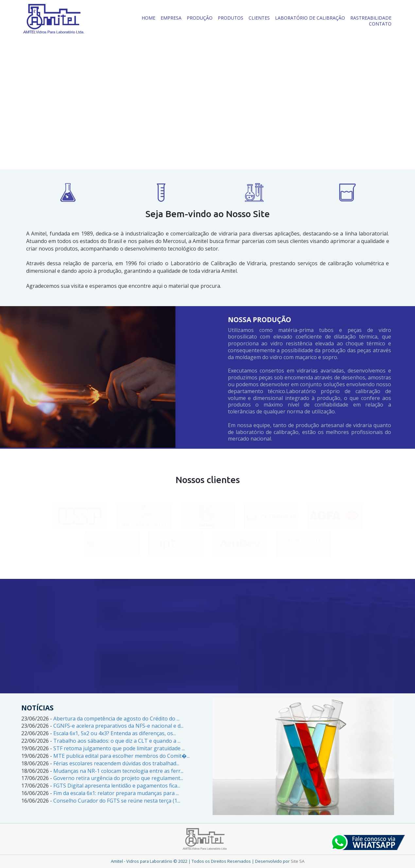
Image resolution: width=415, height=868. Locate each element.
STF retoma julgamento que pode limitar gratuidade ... (119, 748)
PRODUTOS (231, 18)
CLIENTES (259, 18)
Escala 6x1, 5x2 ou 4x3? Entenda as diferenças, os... (115, 733)
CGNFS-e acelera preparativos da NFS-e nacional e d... (118, 726)
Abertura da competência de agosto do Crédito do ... (116, 719)
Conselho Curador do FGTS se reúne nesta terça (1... (117, 801)
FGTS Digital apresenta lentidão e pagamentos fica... (117, 786)
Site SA (298, 861)
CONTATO (380, 24)
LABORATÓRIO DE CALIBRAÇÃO (310, 18)
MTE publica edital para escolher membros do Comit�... (121, 756)
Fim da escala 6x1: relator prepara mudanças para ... (116, 793)
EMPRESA (171, 18)
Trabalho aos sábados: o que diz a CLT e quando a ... (117, 741)
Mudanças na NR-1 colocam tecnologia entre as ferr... (118, 771)
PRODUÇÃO (200, 18)
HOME (148, 18)
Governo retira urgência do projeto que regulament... (118, 778)
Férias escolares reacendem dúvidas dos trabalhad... (116, 763)
